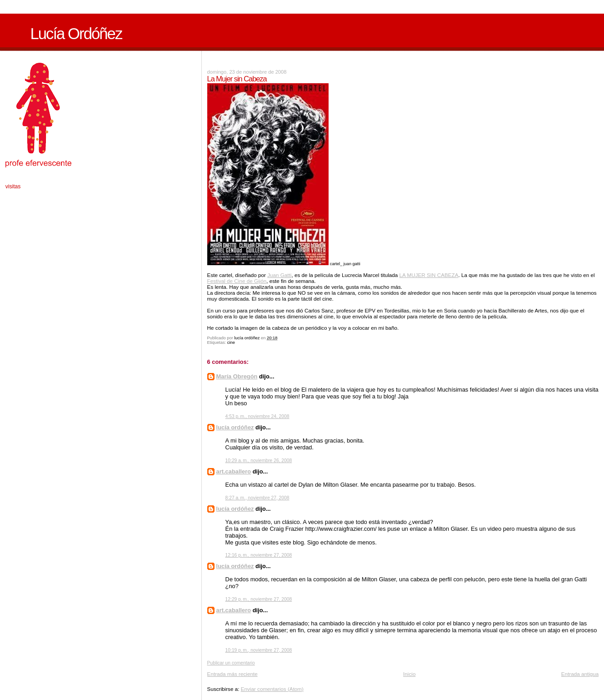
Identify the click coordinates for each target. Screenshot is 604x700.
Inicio (409, 674)
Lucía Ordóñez (76, 34)
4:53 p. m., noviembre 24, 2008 (257, 416)
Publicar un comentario (231, 663)
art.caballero (234, 471)
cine (231, 342)
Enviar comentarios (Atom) (272, 689)
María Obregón (237, 376)
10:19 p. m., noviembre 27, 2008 (259, 650)
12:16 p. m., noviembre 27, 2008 (259, 555)
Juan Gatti (279, 275)
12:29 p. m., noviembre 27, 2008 (259, 599)
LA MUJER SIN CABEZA (429, 275)
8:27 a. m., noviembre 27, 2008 (257, 498)
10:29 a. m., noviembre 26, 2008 (259, 461)
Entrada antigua (580, 674)
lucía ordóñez (235, 427)
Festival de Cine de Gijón (237, 281)
